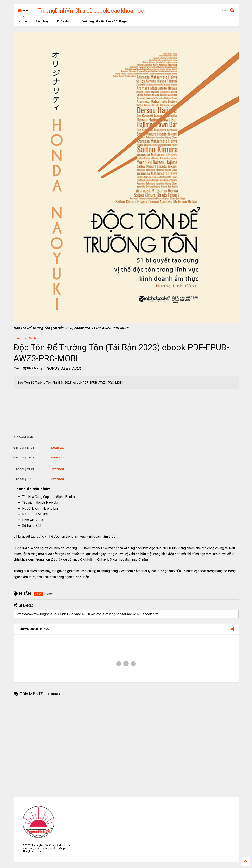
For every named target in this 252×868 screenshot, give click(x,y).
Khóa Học (64, 21)
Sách (32, 338)
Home (22, 21)
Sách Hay (42, 21)
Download (58, 448)
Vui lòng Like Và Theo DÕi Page (103, 21)
